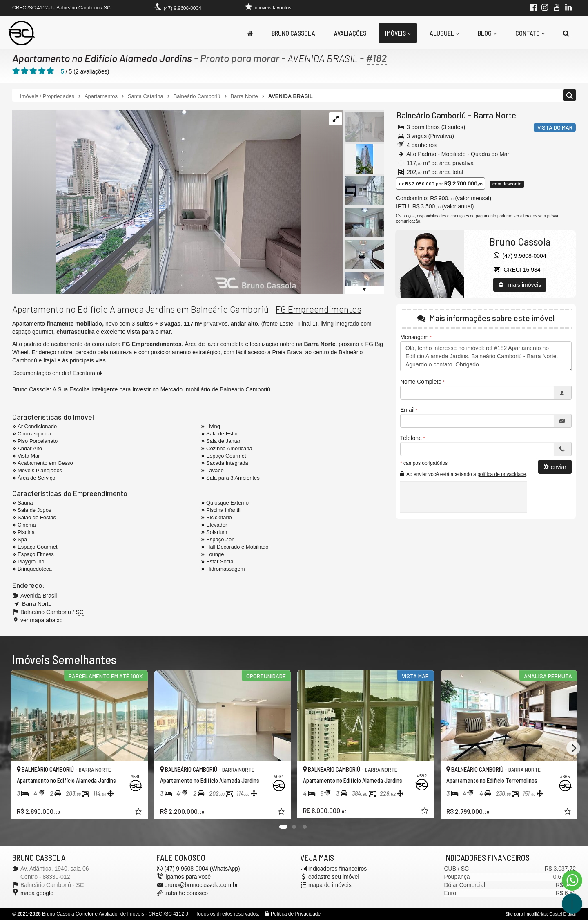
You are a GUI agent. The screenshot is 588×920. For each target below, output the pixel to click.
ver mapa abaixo (42, 620)
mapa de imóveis (330, 885)
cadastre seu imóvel (334, 877)
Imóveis (398, 33)
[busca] (566, 33)
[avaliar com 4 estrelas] (42, 71)
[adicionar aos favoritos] (139, 813)
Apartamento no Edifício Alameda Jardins (102, 58)
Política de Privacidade (296, 914)
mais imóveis (520, 285)
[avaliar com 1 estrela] (16, 71)
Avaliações (350, 33)
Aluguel (444, 33)
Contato (530, 33)
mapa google (37, 893)
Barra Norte (495, 115)
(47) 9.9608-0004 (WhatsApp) (202, 869)
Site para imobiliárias (526, 914)
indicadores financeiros (337, 869)
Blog (487, 33)
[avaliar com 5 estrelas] (50, 71)
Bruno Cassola (293, 33)
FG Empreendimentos (318, 309)
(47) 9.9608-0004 (183, 8)
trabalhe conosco (186, 893)
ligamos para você (188, 877)
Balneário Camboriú (431, 115)
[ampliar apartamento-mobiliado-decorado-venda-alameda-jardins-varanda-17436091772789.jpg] (157, 201)
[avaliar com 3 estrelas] (33, 71)
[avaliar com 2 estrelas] (25, 71)
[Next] (573, 748)
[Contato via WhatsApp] (572, 880)
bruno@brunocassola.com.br (201, 885)
